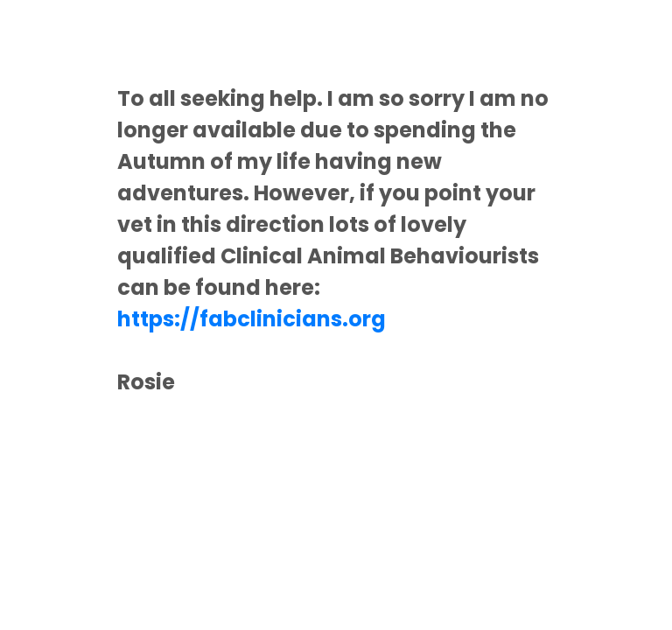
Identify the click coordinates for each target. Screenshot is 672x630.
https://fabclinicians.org (252, 319)
